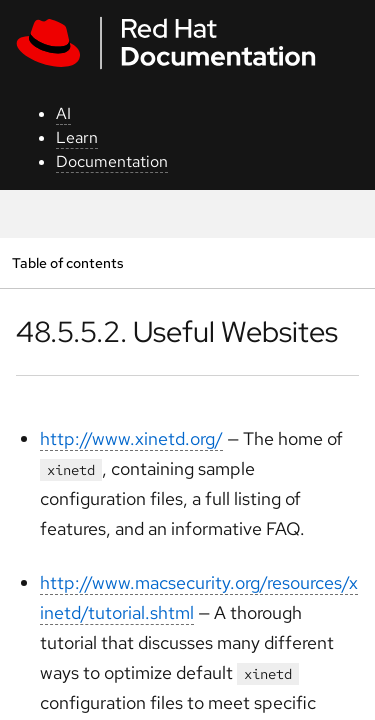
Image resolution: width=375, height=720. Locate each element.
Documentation (112, 161)
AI (63, 113)
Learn (77, 137)
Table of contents (67, 262)
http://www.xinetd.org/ (131, 438)
